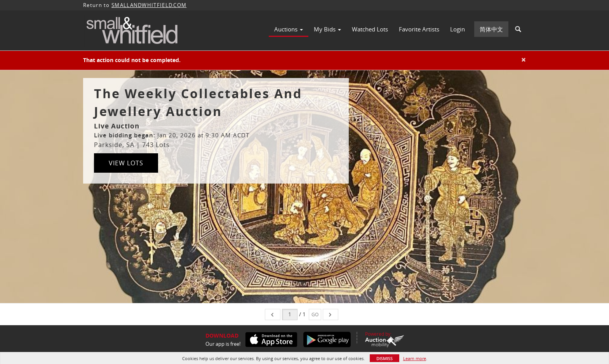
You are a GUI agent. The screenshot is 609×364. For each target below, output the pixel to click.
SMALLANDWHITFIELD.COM (149, 5)
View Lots (126, 163)
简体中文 (491, 29)
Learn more (415, 358)
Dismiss (385, 358)
